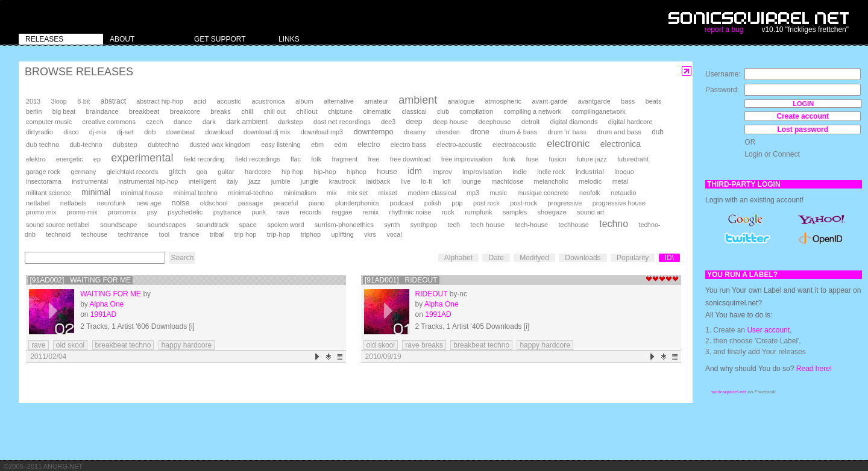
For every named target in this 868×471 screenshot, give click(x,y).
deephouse (495, 122)
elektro (36, 159)
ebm (317, 145)
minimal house (142, 193)
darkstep (290, 122)
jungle (310, 181)
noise (181, 203)
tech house (487, 224)
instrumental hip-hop (149, 181)
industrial (590, 171)
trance (190, 234)
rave (283, 212)
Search (182, 258)
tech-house (532, 225)
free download (410, 159)
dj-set (125, 132)
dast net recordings (342, 122)
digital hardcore (631, 122)
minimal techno (196, 193)
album (304, 101)
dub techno (42, 145)
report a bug (724, 30)
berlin (34, 111)
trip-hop (279, 234)
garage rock (43, 172)
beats (654, 101)
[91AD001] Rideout (401, 280)
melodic (590, 181)
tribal (217, 234)
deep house (450, 122)
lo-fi (426, 181)
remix (371, 212)
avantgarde (594, 101)
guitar (226, 172)
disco (71, 132)
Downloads (583, 258)
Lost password (803, 129)
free (374, 159)
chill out (275, 111)
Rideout (432, 294)
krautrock (342, 181)
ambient (418, 100)
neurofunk (112, 203)
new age (149, 203)
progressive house (619, 203)
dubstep (125, 145)
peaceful (286, 203)
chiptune (340, 111)
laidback (378, 181)
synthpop (424, 225)
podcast (401, 203)
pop (457, 203)
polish (433, 203)
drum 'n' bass (567, 132)
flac (296, 159)
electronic (568, 144)
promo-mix (82, 212)
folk (316, 159)
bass (628, 101)
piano (317, 203)
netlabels (74, 203)
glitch (178, 172)
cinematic (377, 111)
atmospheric (503, 101)
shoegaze (552, 212)
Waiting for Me (111, 294)
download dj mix (267, 132)
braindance (102, 111)
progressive (565, 203)
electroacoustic (514, 145)
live (406, 181)
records (310, 212)
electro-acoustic (459, 145)
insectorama (44, 181)
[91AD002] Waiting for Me (81, 280)
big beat (64, 111)
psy (152, 212)
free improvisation (467, 159)
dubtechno (163, 145)
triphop (311, 234)
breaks (221, 111)
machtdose (507, 181)
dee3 (388, 122)
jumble (281, 181)
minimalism (300, 193)
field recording (204, 159)
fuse (532, 159)
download (219, 132)
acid (200, 101)
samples (515, 212)
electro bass (408, 145)
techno (614, 224)
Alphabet (458, 258)
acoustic (229, 101)
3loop (58, 101)
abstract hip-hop (159, 101)
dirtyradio (39, 132)
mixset (388, 193)
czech (154, 122)
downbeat (181, 132)
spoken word (285, 225)
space (247, 225)
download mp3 (322, 132)
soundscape (118, 225)
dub (658, 132)
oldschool (214, 203)
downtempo (373, 132)
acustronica (268, 101)
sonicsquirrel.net (729, 392)
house (387, 172)
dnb (150, 132)
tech (454, 225)
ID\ (669, 258)
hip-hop (325, 172)
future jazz (592, 159)
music (498, 193)
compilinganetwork (598, 111)
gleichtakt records (132, 172)
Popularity (633, 258)
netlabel (38, 203)
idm (415, 171)
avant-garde (549, 101)
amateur (376, 101)
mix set (357, 193)
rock (448, 212)
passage (250, 203)
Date (496, 258)
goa (202, 172)
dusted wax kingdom (220, 145)
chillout (307, 111)
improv (442, 172)
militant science (49, 193)
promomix (122, 212)
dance (183, 122)
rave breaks (424, 345)
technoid (58, 234)
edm (341, 145)
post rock (486, 203)
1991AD (103, 314)
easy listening (281, 145)
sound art (590, 212)
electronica (621, 144)
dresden (448, 132)
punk (259, 212)
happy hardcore (187, 345)
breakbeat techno (123, 345)
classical (414, 111)
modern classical (432, 193)
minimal (96, 192)
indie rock (551, 172)
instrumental (90, 181)
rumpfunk (478, 212)
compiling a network (532, 111)
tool (164, 234)
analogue (461, 101)
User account (768, 330)
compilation (476, 111)
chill (247, 111)
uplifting (342, 234)
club (443, 111)
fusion (558, 159)
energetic (69, 159)
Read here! (814, 369)
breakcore (185, 111)
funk (509, 159)
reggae (342, 212)
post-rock (524, 203)
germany (83, 172)
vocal (394, 234)
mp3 (473, 193)
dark (209, 122)
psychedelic (185, 212)
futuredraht (633, 159)
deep (414, 122)
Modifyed (534, 258)
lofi (447, 181)
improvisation (482, 172)
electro (369, 145)
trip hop (246, 234)
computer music (49, 122)
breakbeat (144, 111)
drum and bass (619, 132)
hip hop (292, 172)
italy (232, 181)
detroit (530, 122)
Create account (803, 116)
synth (392, 225)
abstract (113, 101)
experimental (142, 158)
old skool (70, 345)
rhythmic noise (410, 212)
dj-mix (98, 132)
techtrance (133, 234)
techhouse (574, 225)
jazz (254, 181)
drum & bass (518, 132)
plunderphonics (357, 203)
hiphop (357, 172)
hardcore (258, 172)
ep (97, 159)
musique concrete (543, 193)
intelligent (203, 181)
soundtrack (212, 225)
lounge (471, 181)
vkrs (370, 234)
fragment (345, 159)
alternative (339, 101)
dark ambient (247, 122)
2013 (33, 101)
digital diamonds (574, 122)
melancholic (551, 181)
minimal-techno (250, 193)
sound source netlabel (58, 225)
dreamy (415, 132)
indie (520, 172)
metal (620, 181)
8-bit (83, 101)
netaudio (623, 193)
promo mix (41, 212)
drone (480, 132)
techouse (95, 234)
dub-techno (86, 145)
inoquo (624, 172)
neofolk (590, 193)
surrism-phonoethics (344, 225)
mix (332, 193)
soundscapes (167, 225)
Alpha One (107, 304)
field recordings (258, 159)
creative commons (109, 122)
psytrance (228, 212)
